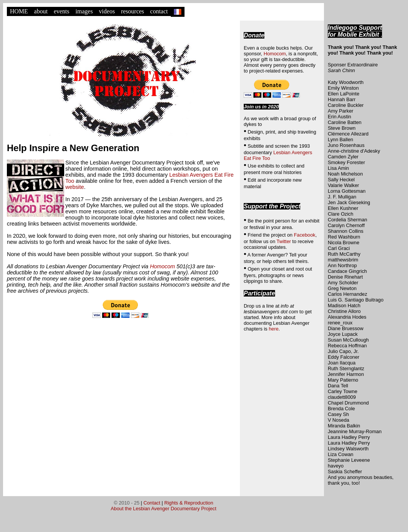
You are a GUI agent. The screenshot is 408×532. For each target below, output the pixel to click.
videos (107, 11)
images (84, 11)
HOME (19, 11)
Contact (152, 503)
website (75, 187)
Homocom (162, 266)
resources (133, 11)
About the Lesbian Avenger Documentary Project (164, 509)
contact (159, 11)
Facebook (304, 235)
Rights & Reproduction (189, 503)
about (41, 11)
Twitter (284, 241)
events (62, 11)
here (274, 329)
